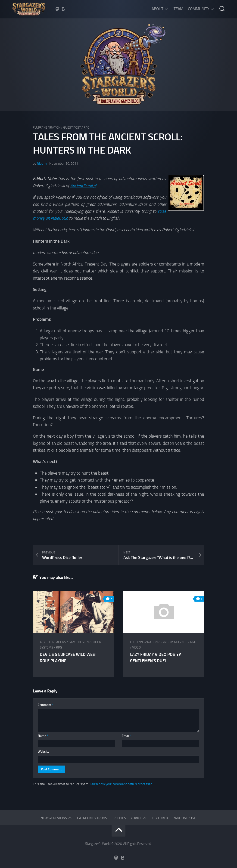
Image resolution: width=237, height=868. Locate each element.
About (157, 9)
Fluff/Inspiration (47, 128)
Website (44, 752)
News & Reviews (54, 818)
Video (136, 647)
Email (127, 736)
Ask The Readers (53, 642)
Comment (46, 705)
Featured (160, 818)
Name (43, 736)
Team (178, 9)
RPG (87, 128)
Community (199, 9)
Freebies (119, 818)
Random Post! (185, 818)
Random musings (174, 642)
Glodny (42, 164)
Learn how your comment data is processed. (122, 784)
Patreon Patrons (92, 818)
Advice (136, 818)
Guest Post (72, 128)
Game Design (79, 642)
